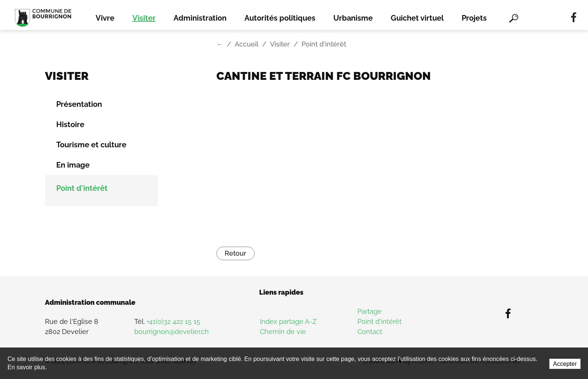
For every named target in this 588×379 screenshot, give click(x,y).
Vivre (105, 18)
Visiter (144, 18)
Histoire (70, 124)
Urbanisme (353, 18)
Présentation (79, 104)
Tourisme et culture (91, 145)
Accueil (247, 44)
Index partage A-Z (288, 321)
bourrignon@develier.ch (172, 332)
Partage (370, 311)
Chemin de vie (283, 332)
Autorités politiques (280, 18)
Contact (370, 332)
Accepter (565, 364)
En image (73, 165)
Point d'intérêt (82, 188)
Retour (235, 253)
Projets (474, 18)
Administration (200, 18)
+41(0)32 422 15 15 (173, 321)
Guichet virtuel (417, 18)
